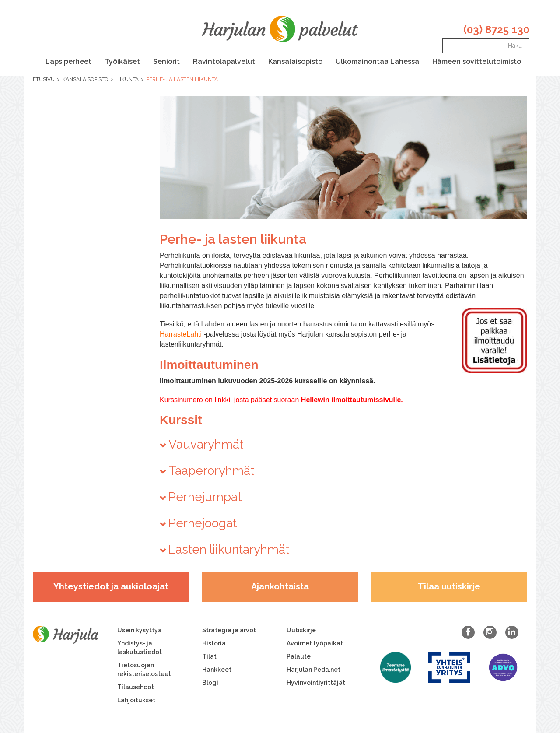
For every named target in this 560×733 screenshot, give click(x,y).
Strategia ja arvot (229, 630)
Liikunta (127, 79)
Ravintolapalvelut (224, 61)
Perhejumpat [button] (205, 497)
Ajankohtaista (280, 586)
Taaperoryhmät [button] (211, 471)
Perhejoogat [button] (203, 523)
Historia (214, 643)
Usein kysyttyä (140, 630)
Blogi (210, 683)
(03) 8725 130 (496, 30)
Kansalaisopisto (295, 61)
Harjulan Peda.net (313, 670)
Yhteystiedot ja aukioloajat (111, 586)
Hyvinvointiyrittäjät (316, 683)
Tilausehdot (136, 687)
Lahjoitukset (136, 700)
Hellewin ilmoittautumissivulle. (352, 400)
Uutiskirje (301, 630)
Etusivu (44, 79)
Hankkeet (217, 670)
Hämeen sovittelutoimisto (477, 61)
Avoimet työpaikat (315, 643)
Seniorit (166, 61)
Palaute (299, 656)
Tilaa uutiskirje (449, 586)
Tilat (209, 656)
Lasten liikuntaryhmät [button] (229, 549)
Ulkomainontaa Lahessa (377, 61)
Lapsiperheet (68, 61)
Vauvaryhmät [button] (206, 444)
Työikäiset (122, 61)
